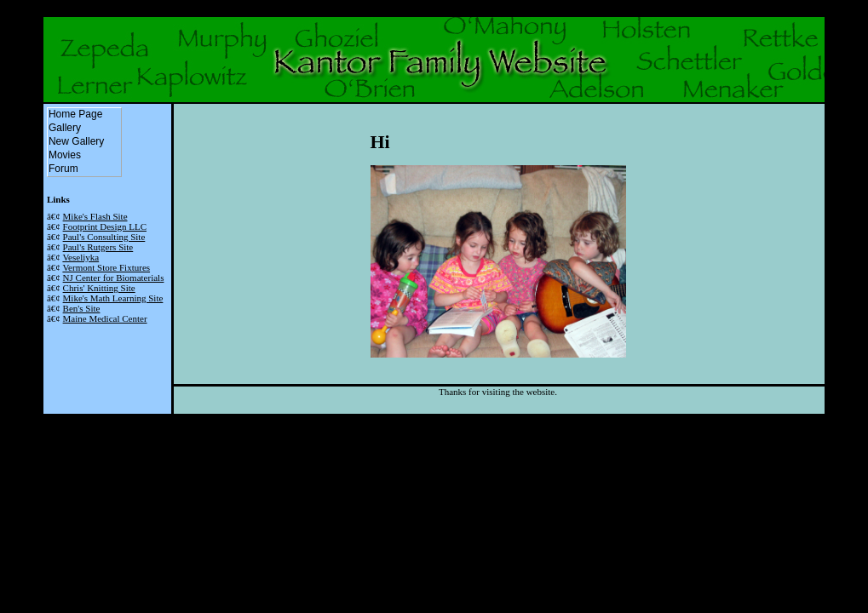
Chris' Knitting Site (99, 288)
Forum (72, 169)
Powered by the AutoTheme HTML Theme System (434, 419)
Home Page (83, 115)
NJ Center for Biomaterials (114, 278)
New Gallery (84, 142)
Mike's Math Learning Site (113, 298)
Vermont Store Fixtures (106, 267)
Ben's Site (82, 308)
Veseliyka (80, 257)
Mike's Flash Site (95, 216)
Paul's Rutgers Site (98, 247)
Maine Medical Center (105, 318)
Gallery (73, 129)
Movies (73, 156)
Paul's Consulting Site (104, 237)
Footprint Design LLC (105, 226)
